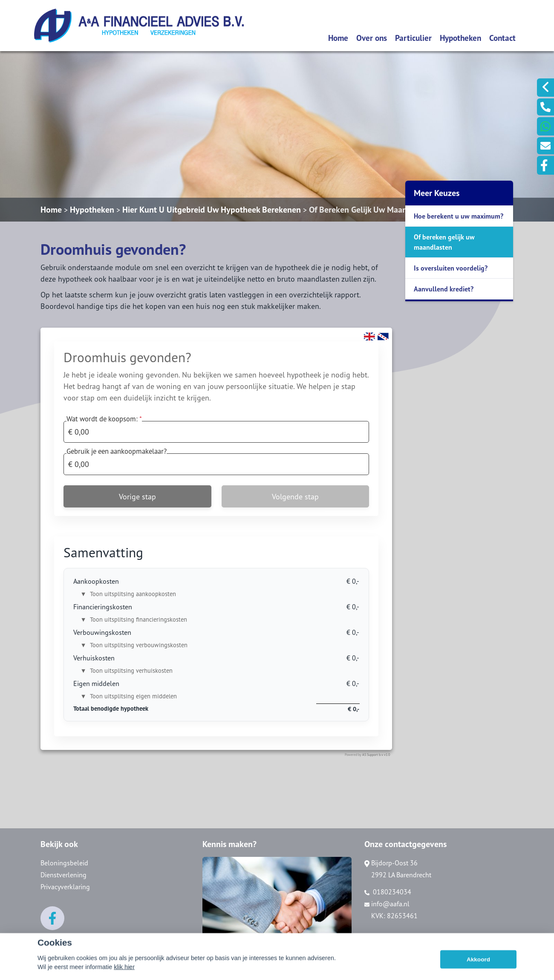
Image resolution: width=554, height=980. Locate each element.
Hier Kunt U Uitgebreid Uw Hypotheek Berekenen (212, 210)
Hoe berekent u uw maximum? (459, 216)
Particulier (413, 38)
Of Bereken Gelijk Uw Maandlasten (371, 210)
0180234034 (388, 892)
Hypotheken (460, 38)
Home (338, 38)
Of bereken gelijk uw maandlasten (444, 242)
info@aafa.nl (387, 904)
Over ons (372, 38)
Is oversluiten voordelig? (451, 268)
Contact (502, 38)
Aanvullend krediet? (444, 289)
